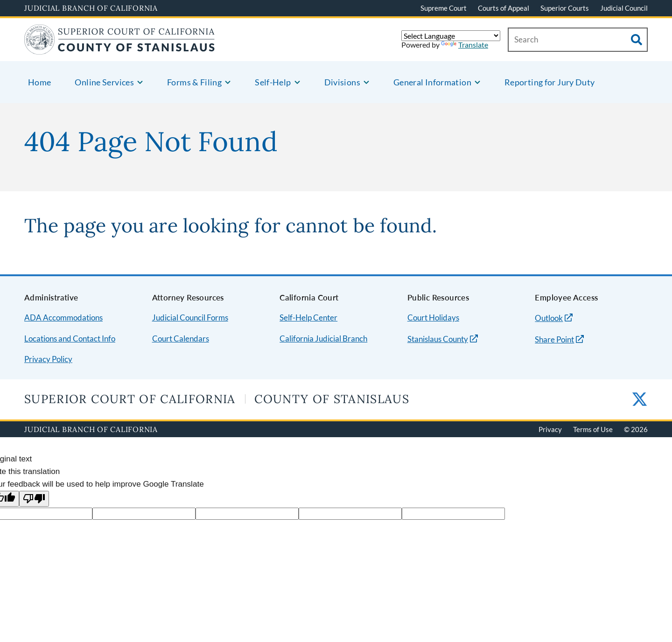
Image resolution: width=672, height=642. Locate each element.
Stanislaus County (438, 339)
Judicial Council (624, 8)
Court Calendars (181, 338)
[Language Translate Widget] (451, 36)
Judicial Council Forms (190, 318)
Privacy (550, 429)
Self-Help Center (308, 318)
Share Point (554, 339)
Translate (465, 45)
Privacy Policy (48, 359)
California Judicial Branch (323, 338)
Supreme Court (444, 8)
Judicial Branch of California (91, 8)
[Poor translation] (34, 499)
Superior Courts (565, 8)
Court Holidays (433, 318)
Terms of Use (593, 429)
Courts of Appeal (504, 8)
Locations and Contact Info (70, 338)
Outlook (549, 318)
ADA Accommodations (63, 318)
